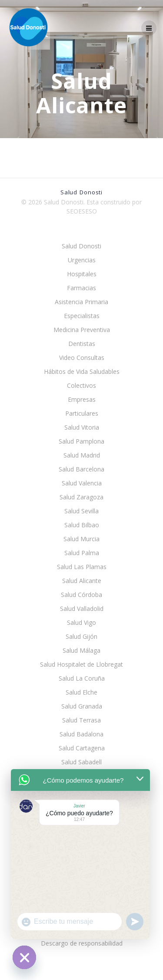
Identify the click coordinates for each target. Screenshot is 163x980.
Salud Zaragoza (81, 497)
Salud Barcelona (81, 469)
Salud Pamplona (81, 441)
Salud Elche (81, 692)
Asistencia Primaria (81, 302)
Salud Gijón (81, 636)
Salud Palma (82, 553)
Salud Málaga (81, 650)
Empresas (82, 399)
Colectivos (81, 385)
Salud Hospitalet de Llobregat (81, 664)
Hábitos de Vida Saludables (82, 371)
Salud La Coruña (82, 678)
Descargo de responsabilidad (82, 943)
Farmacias (81, 288)
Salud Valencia (82, 483)
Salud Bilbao (82, 525)
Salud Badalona (81, 734)
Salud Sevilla (81, 511)
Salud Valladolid (82, 609)
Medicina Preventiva (82, 330)
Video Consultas (82, 358)
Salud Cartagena (82, 748)
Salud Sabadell (81, 762)
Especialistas (82, 316)
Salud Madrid (82, 455)
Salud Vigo (81, 622)
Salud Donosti (81, 246)
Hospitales (82, 274)
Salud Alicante (82, 581)
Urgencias (82, 260)
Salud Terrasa (81, 720)
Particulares (82, 413)
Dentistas (82, 344)
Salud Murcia (81, 539)
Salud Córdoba (81, 595)
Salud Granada (82, 706)
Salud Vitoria (82, 427)
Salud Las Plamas (82, 567)
